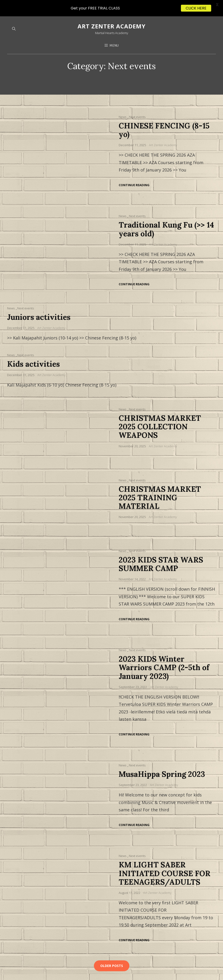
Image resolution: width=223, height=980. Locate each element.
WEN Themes (97, 972)
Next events (137, 101)
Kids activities (33, 348)
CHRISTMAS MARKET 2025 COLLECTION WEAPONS (160, 410)
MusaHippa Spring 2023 (162, 758)
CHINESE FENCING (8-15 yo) (164, 114)
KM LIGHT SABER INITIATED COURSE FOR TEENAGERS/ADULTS (165, 857)
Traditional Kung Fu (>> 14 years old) (166, 213)
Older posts (112, 949)
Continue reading (134, 169)
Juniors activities (39, 301)
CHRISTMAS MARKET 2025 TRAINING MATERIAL (160, 481)
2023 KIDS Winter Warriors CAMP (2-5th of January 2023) (164, 651)
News (122, 101)
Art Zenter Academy (163, 129)
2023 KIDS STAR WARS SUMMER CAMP (161, 548)
